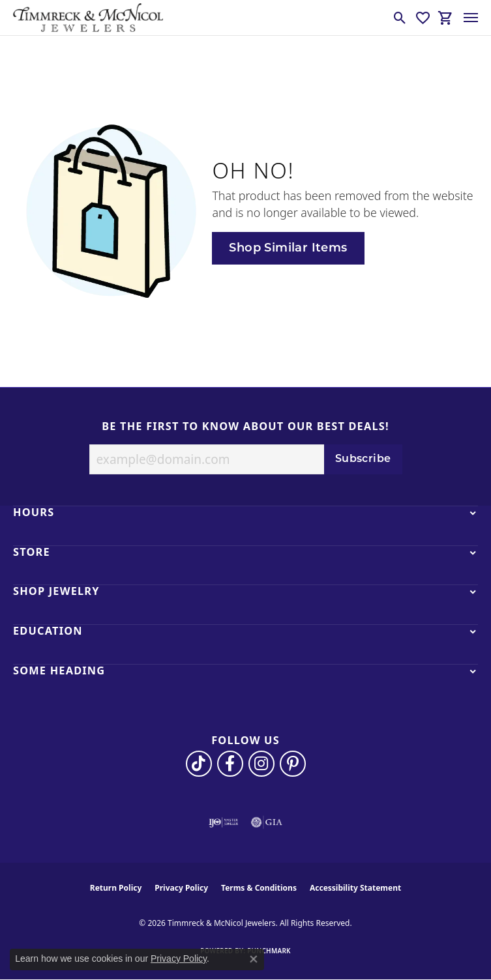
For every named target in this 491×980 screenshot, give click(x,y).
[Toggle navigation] (471, 18)
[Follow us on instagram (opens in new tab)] (261, 764)
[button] (400, 18)
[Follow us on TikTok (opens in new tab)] (199, 764)
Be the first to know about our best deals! (245, 427)
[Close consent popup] (254, 959)
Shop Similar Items (288, 249)
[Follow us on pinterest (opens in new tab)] (293, 764)
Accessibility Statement (355, 888)
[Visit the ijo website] (223, 822)
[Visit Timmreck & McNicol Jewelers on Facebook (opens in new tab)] (230, 764)
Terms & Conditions (259, 888)
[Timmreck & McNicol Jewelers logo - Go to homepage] (88, 18)
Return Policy (116, 888)
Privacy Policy (181, 888)
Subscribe (363, 459)
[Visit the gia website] (267, 822)
